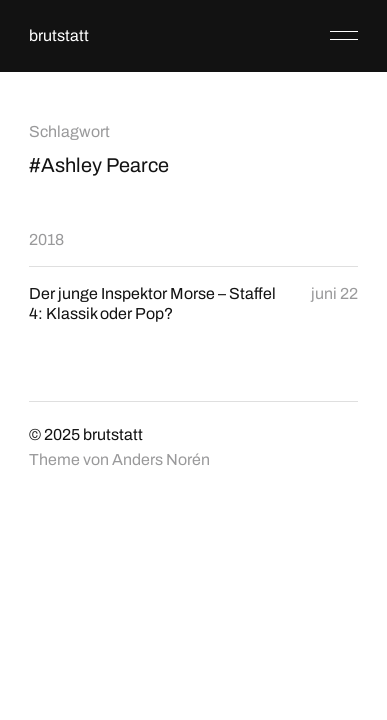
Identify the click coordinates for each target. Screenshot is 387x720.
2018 (46, 239)
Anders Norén (161, 459)
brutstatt (59, 35)
